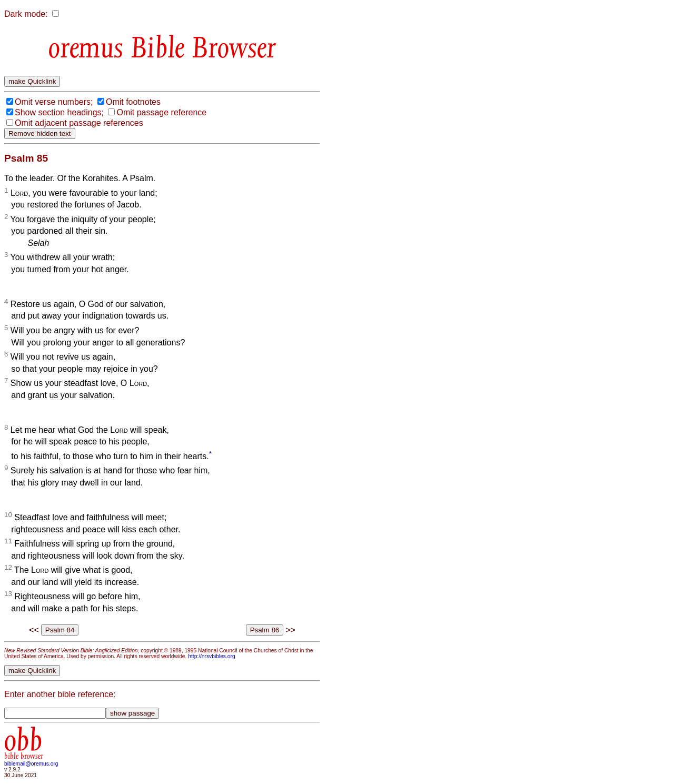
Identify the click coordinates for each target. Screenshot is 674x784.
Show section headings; (59, 112)
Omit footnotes (133, 102)
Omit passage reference (161, 112)
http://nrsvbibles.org (211, 656)
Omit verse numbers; (54, 102)
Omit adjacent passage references (79, 123)
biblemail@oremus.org (31, 764)
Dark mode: (26, 14)
